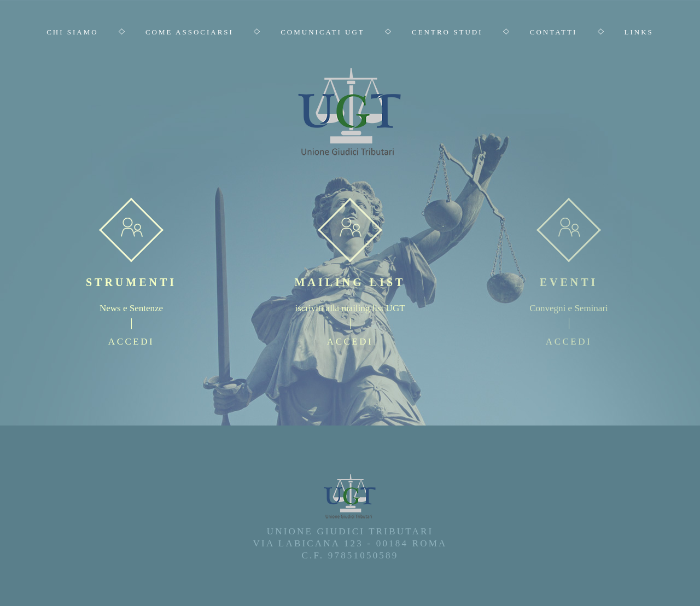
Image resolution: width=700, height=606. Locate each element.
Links (639, 32)
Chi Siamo (72, 32)
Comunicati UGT (323, 32)
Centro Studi (447, 32)
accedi (131, 342)
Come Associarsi (189, 32)
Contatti (554, 32)
